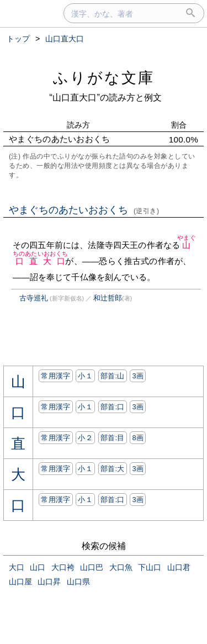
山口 (38, 567)
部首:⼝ (113, 407)
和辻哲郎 (108, 298)
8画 (138, 438)
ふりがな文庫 (104, 78)
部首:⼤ (113, 469)
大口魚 (121, 567)
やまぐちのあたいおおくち (84, 210)
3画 (138, 376)
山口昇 (49, 582)
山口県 (78, 582)
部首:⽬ (113, 438)
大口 (17, 567)
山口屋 (20, 582)
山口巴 (92, 567)
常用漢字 (55, 376)
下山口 (150, 567)
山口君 (179, 567)
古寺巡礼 (34, 298)
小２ (85, 438)
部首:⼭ (113, 376)
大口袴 (63, 567)
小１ (85, 376)
